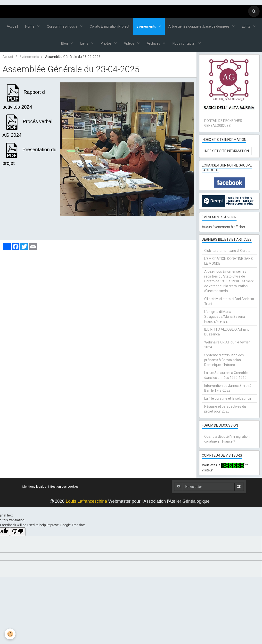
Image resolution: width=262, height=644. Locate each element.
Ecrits (246, 26)
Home (30, 26)
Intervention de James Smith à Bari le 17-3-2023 (228, 388)
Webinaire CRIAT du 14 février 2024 (227, 345)
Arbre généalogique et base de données (199, 26)
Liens (85, 43)
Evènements (147, 26)
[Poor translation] (18, 532)
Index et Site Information (227, 151)
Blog (65, 43)
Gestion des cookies (64, 487)
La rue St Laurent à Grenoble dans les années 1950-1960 (226, 375)
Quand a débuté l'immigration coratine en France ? (227, 439)
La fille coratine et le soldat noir (228, 398)
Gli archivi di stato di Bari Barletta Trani (229, 301)
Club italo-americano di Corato (227, 251)
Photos (106, 43)
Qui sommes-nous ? (62, 26)
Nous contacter (184, 43)
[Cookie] (10, 634)
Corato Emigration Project (110, 26)
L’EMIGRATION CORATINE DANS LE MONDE (229, 261)
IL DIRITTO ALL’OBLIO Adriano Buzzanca (227, 332)
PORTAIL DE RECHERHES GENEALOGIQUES (223, 123)
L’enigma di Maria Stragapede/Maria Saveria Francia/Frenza (225, 317)
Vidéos (130, 43)
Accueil (12, 26)
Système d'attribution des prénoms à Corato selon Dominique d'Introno (224, 360)
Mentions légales (34, 487)
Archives (154, 43)
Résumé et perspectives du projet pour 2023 (225, 409)
